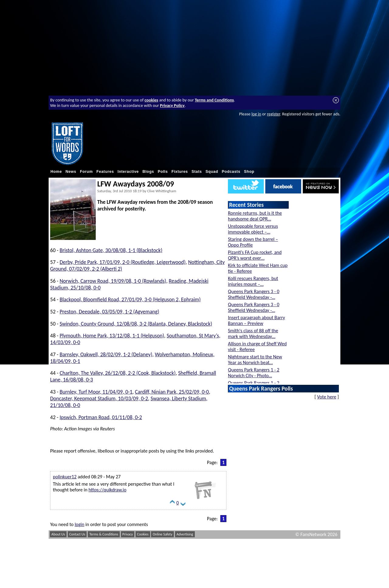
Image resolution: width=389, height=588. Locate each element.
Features (105, 172)
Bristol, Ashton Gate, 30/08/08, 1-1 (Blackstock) (111, 250)
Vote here (327, 397)
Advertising (185, 534)
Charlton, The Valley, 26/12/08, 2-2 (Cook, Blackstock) (118, 373)
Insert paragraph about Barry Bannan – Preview (256, 320)
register (273, 114)
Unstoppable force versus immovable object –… (253, 229)
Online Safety (162, 534)
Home (56, 172)
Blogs (148, 172)
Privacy (128, 534)
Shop (249, 172)
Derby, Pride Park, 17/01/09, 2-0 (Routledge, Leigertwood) (122, 262)
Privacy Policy (172, 105)
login (80, 524)
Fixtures (180, 172)
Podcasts (231, 172)
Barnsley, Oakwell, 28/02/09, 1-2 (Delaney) (106, 354)
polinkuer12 (65, 477)
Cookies (143, 534)
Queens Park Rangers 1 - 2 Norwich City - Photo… (254, 373)
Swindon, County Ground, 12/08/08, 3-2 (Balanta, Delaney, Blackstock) (136, 324)
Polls (163, 172)
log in (256, 114)
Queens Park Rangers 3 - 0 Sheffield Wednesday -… (254, 294)
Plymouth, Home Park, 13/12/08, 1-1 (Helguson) (112, 336)
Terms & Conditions (104, 534)
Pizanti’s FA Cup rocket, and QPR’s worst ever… (255, 255)
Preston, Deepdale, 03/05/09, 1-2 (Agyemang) (109, 312)
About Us (58, 534)
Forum (86, 172)
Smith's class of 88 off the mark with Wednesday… (253, 333)
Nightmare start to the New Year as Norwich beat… (255, 360)
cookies (151, 100)
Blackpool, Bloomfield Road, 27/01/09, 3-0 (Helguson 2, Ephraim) (130, 299)
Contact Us (77, 534)
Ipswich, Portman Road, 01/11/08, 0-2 (101, 417)
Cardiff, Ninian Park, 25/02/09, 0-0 (172, 392)
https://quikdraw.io (107, 490)
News (71, 172)
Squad (212, 172)
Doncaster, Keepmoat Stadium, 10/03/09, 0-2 (99, 398)
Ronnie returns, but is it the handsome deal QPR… (255, 216)
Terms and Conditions (214, 100)
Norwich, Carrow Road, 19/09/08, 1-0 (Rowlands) (113, 281)
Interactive (128, 172)
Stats (197, 172)
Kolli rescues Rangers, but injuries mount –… (253, 281)
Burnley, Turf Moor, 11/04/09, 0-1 (96, 392)
